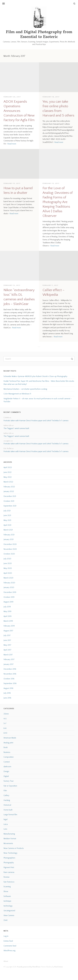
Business (7, 752)
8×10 (5, 733)
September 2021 (10, 506)
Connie (6, 418)
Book (6, 747)
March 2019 (8, 621)
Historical (7, 805)
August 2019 (8, 602)
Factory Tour (9, 781)
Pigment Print (9, 867)
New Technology (10, 853)
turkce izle (7, 425)
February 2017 (9, 659)
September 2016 (10, 683)
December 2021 (10, 496)
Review (6, 877)
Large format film (10, 815)
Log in (6, 936)
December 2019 (10, 592)
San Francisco (9, 882)
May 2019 (7, 611)
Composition (9, 757)
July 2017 (7, 635)
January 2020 (9, 587)
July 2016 (7, 693)
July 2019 (7, 607)
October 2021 (9, 501)
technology (8, 906)
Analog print (8, 743)
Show (6, 891)
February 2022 (9, 487)
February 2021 (9, 535)
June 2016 (7, 698)
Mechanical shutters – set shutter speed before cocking (25, 389)
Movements (8, 843)
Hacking (7, 800)
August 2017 (8, 631)
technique (7, 901)
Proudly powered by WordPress (29, 967)
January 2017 (9, 664)
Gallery (6, 795)
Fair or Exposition (10, 786)
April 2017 (7, 650)
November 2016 (10, 674)
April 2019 (7, 616)
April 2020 (8, 573)
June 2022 (7, 472)
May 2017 (7, 645)
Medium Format (10, 839)
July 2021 (7, 511)
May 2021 (7, 520)
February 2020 (9, 583)
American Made (10, 738)
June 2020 (8, 563)
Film (5, 791)
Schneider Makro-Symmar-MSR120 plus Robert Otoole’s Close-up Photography (35, 376)
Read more (12, 144)
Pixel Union (58, 967)
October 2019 (9, 597)
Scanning (7, 887)
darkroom (7, 767)
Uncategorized (9, 911)
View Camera (9, 915)
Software (7, 896)
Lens (5, 829)
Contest (7, 762)
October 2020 (9, 554)
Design (6, 771)
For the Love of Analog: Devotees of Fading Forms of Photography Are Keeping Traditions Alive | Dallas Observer (58, 202)
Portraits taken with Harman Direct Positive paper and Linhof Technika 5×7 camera (36, 421)
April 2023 (8, 467)
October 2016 (9, 679)
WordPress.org (9, 951)
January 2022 (9, 491)
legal (5, 819)
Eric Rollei (7, 448)
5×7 (5, 723)
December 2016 (10, 669)
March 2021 (8, 530)
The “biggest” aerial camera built (16, 428)
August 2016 (8, 688)
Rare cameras (9, 872)
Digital (6, 776)
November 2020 (10, 549)
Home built (8, 810)
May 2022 (8, 477)
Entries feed (8, 941)
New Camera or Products (14, 848)
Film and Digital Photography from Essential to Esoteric (39, 35)
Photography (9, 863)
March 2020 (8, 578)
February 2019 (9, 626)
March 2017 (8, 655)
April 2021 (7, 525)
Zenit (5, 920)
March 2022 (8, 482)
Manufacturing (9, 834)
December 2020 (10, 544)
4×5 (5, 719)
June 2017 (7, 640)
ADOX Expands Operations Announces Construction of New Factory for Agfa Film (19, 111)
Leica (6, 824)
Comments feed (10, 946)
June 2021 (7, 515)
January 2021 (9, 539)
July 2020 (7, 559)
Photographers (9, 858)
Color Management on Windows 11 (17, 394)
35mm (6, 714)
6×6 (5, 728)
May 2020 (8, 568)
